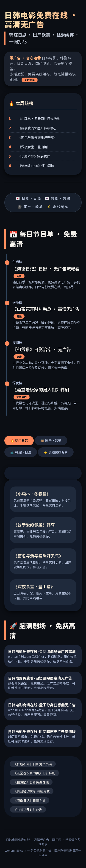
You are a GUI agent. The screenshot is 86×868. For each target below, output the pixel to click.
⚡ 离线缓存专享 (56, 452)
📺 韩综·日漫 (21, 452)
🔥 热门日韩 (19, 440)
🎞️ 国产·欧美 (51, 440)
